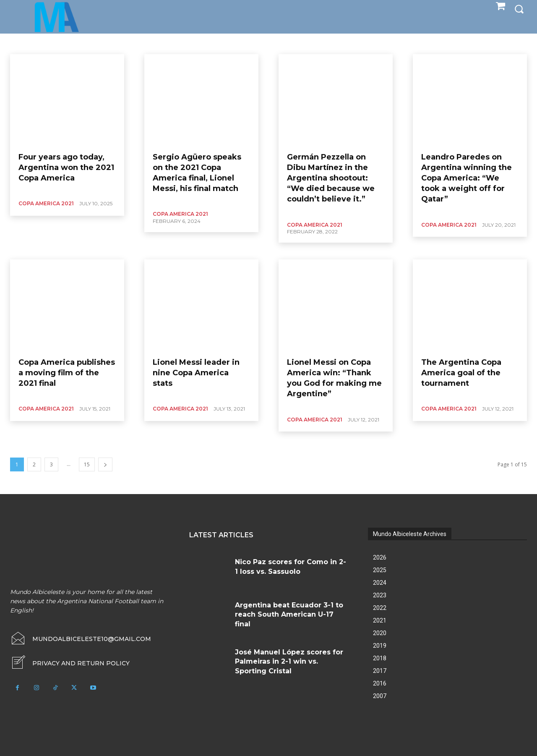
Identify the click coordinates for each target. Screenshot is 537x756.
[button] (519, 9)
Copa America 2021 (46, 203)
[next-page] (105, 464)
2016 (380, 683)
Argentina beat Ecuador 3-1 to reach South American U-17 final (289, 615)
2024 (380, 583)
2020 (380, 633)
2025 (380, 570)
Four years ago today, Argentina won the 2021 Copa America (66, 167)
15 (87, 464)
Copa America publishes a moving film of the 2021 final (67, 373)
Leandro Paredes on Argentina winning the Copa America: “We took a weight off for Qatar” (467, 178)
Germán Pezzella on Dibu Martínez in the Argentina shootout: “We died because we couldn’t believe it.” (331, 178)
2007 (380, 696)
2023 (380, 595)
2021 (380, 620)
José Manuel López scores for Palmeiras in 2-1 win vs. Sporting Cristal (289, 662)
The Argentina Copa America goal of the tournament (461, 373)
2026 (380, 557)
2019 (380, 646)
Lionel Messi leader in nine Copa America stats (196, 373)
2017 (380, 671)
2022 (380, 608)
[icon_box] (70, 663)
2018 (380, 658)
